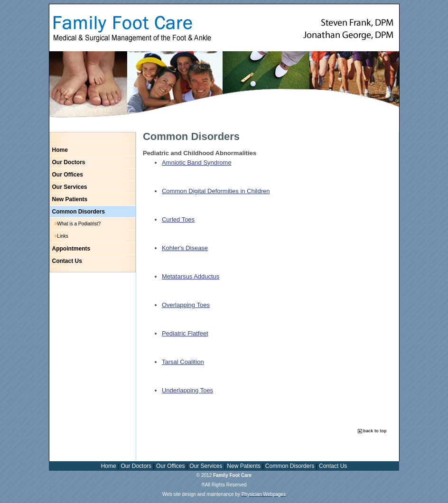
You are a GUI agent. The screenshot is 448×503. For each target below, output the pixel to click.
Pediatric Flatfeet (185, 333)
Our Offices (68, 175)
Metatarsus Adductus (191, 276)
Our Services (70, 187)
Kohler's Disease (185, 248)
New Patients (70, 199)
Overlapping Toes (186, 305)
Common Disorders (79, 212)
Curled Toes (178, 219)
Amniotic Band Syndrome (197, 163)
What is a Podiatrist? (79, 224)
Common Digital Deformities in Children (216, 191)
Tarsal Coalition (183, 362)
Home (60, 150)
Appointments (71, 249)
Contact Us (67, 261)
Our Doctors (69, 162)
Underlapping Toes (187, 390)
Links (62, 236)
